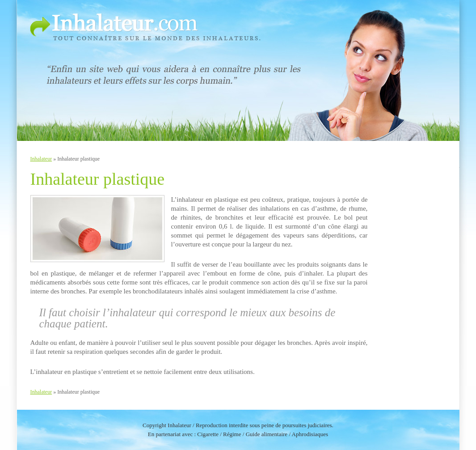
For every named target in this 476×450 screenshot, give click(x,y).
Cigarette (208, 434)
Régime (232, 434)
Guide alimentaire (267, 434)
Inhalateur (41, 159)
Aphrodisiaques (310, 434)
